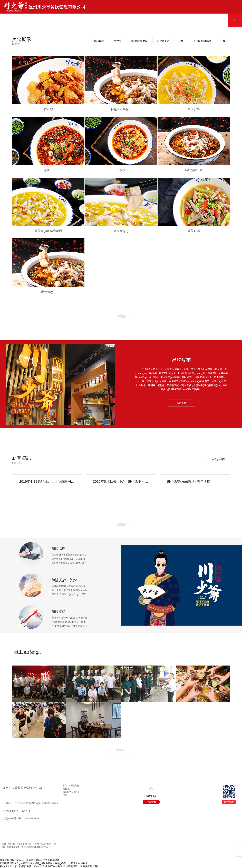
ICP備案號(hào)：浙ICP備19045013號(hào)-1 (27, 847)
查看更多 (121, 316)
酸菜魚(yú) (121, 231)
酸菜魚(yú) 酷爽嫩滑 (48, 231)
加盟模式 (58, 612)
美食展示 (67, 789)
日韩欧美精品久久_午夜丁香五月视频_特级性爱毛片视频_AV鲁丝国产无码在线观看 (44, 863)
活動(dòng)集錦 (71, 792)
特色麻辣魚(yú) (121, 109)
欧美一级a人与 (35, 866)
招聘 (65, 795)
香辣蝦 (48, 109)
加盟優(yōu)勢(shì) (66, 580)
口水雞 (121, 170)
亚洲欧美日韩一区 (73, 866)
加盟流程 (58, 549)
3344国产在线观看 (53, 866)
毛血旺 (48, 170)
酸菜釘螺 (194, 231)
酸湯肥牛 (194, 109)
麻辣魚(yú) (48, 292)
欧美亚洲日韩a (91, 866)
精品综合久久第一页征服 (13, 866)
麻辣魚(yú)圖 (194, 170)
